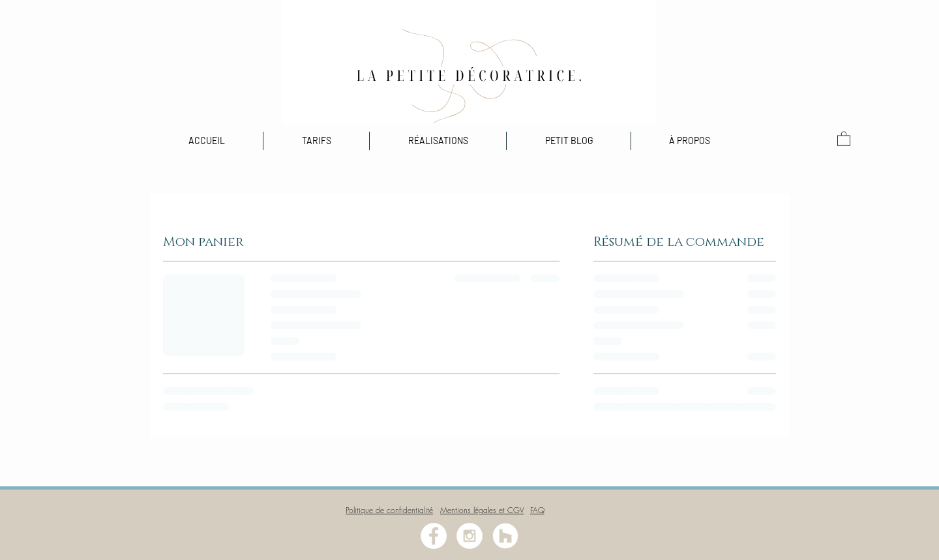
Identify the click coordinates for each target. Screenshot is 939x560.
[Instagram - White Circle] (469, 536)
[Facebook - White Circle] (434, 536)
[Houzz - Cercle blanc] (505, 536)
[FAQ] (537, 510)
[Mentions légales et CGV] (482, 510)
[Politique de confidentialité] (389, 510)
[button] (438, 141)
